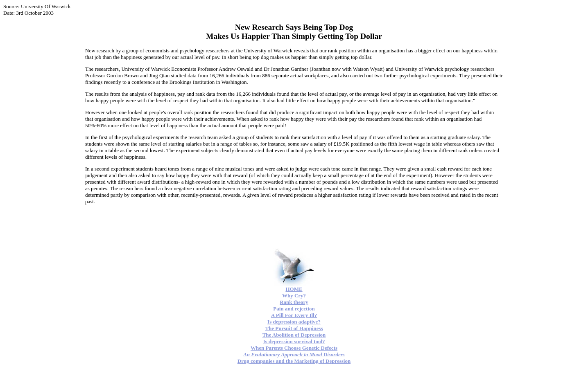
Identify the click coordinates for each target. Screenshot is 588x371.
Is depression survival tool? (294, 341)
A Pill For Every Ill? (294, 315)
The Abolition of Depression (294, 335)
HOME (294, 289)
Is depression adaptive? (294, 322)
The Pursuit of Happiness (294, 328)
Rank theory (294, 302)
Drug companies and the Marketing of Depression (294, 361)
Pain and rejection (294, 309)
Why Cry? (294, 296)
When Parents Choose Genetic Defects (294, 348)
